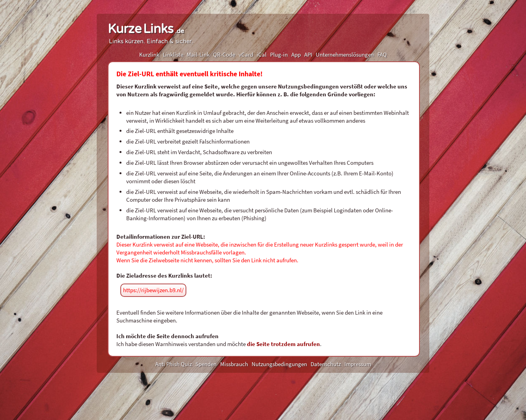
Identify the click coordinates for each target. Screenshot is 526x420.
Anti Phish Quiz (174, 364)
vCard (246, 54)
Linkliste (173, 54)
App (296, 54)
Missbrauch (234, 364)
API (308, 54)
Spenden (206, 364)
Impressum (358, 364)
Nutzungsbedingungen (279, 364)
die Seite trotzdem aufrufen (283, 344)
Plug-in (279, 54)
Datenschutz (326, 364)
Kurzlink (149, 54)
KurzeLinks (146, 29)
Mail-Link (198, 54)
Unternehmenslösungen (345, 54)
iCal (262, 54)
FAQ (382, 54)
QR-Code (224, 54)
